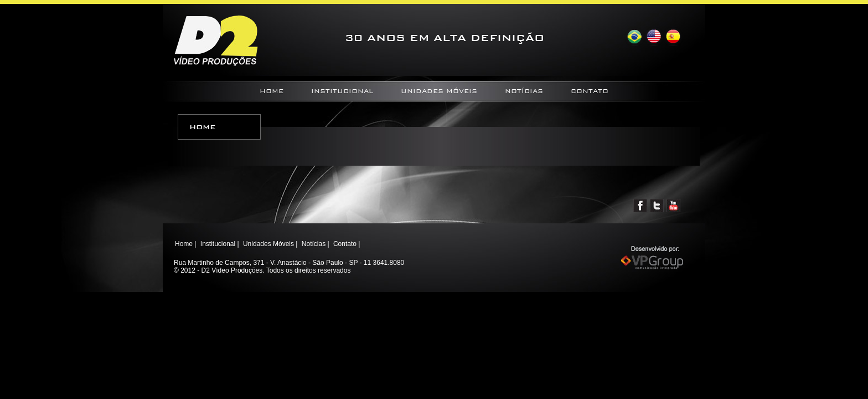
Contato (590, 91)
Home (272, 91)
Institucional (342, 91)
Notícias (524, 91)
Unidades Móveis (439, 91)
